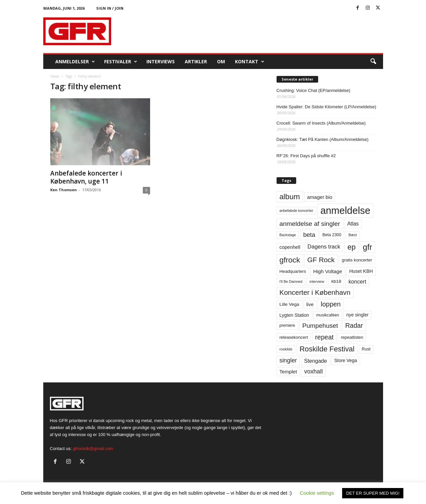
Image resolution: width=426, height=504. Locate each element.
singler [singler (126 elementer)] (288, 360)
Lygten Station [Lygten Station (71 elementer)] (294, 315)
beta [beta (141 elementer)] (309, 235)
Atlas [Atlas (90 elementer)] (353, 224)
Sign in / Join (110, 8)
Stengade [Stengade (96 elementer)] (316, 361)
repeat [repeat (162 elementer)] (324, 337)
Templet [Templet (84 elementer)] (288, 372)
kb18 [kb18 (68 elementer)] (336, 281)
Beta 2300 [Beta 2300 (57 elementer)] (332, 235)
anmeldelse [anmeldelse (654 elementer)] (345, 210)
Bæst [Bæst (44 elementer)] (353, 235)
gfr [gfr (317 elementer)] (367, 247)
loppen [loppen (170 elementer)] (331, 304)
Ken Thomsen (64, 190)
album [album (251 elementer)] (290, 197)
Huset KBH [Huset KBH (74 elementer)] (361, 271)
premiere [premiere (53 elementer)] (287, 325)
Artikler (196, 61)
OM (221, 61)
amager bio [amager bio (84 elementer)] (320, 197)
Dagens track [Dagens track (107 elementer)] (324, 247)
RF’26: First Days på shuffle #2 (306, 156)
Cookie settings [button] (317, 493)
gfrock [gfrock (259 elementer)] (290, 260)
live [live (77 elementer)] (310, 304)
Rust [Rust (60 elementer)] (366, 349)
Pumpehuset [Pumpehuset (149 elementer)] (320, 326)
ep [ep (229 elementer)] (351, 247)
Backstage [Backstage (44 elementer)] (288, 235)
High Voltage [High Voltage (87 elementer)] (328, 271)
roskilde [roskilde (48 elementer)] (286, 349)
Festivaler (121, 62)
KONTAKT (250, 62)
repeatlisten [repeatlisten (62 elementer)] (352, 337)
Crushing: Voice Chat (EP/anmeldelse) (314, 90)
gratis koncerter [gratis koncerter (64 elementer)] (357, 260)
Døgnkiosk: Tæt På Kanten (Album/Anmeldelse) (323, 139)
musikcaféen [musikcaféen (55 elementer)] (328, 315)
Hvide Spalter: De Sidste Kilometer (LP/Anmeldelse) (326, 107)
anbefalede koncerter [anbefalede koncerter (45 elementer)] (297, 211)
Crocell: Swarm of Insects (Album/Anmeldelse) (321, 123)
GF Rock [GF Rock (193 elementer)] (321, 260)
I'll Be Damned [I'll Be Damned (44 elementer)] (291, 281)
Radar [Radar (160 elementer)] (354, 325)
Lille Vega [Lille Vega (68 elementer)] (289, 304)
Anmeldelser (75, 62)
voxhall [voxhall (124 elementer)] (314, 371)
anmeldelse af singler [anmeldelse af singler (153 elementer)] (310, 224)
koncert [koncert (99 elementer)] (357, 281)
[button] (373, 62)
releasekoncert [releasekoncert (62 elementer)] (294, 337)
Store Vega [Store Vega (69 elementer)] (346, 360)
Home (55, 76)
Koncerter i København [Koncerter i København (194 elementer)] (315, 292)
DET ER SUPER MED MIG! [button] (373, 493)
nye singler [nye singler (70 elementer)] (358, 315)
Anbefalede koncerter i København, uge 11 (86, 177)
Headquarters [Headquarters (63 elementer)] (293, 271)
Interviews (161, 61)
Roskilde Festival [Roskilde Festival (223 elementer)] (327, 349)
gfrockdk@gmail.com (93, 449)
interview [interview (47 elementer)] (317, 281)
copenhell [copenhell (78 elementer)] (290, 247)
